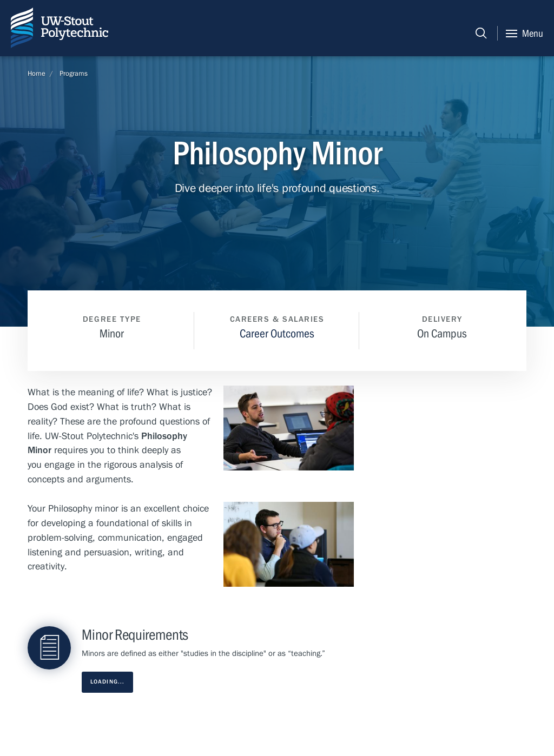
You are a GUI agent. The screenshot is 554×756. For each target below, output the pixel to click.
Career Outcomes (277, 334)
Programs (74, 74)
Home (37, 74)
